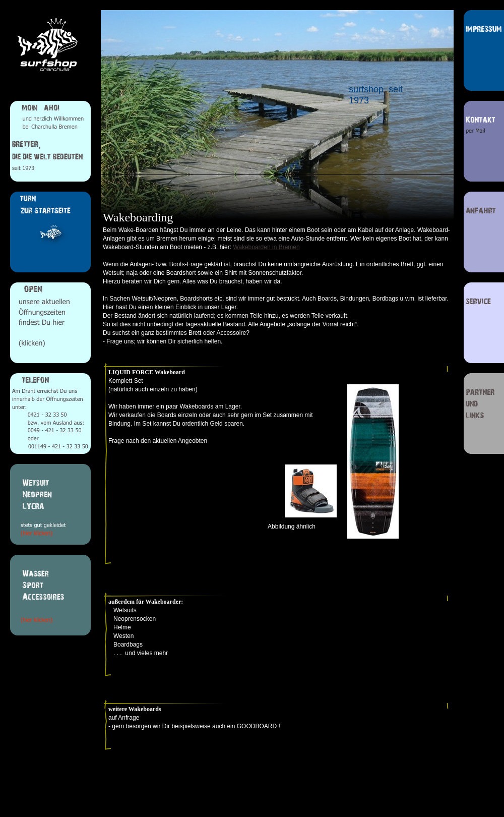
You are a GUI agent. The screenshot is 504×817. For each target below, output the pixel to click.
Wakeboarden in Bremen (266, 247)
